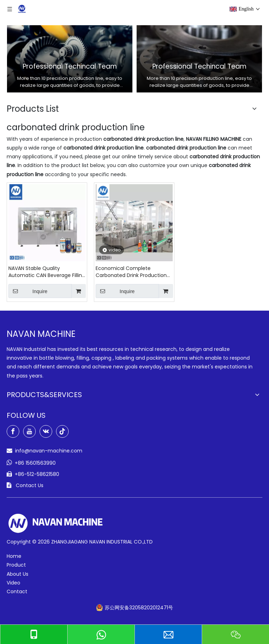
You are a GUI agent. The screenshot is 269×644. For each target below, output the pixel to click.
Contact (17, 591)
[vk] (46, 431)
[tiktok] (62, 431)
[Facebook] (13, 431)
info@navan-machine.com (49, 451)
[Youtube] (29, 431)
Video (13, 583)
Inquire (28, 291)
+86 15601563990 (35, 463)
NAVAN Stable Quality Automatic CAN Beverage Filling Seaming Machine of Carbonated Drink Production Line (47, 272)
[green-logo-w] (56, 523)
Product (16, 565)
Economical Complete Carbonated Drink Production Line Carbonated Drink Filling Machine (131, 272)
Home (14, 556)
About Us (18, 574)
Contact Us (30, 485)
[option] (70, 59)
